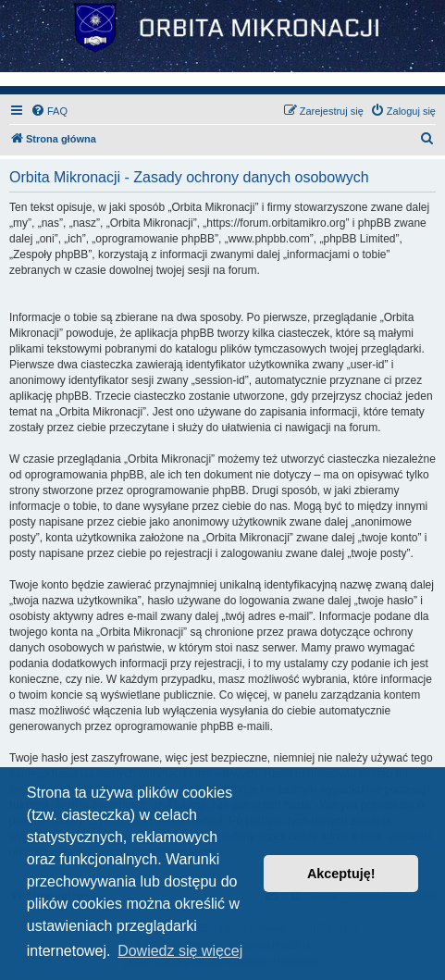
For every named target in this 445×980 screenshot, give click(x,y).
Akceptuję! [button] (341, 874)
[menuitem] (49, 111)
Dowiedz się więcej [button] (180, 951)
